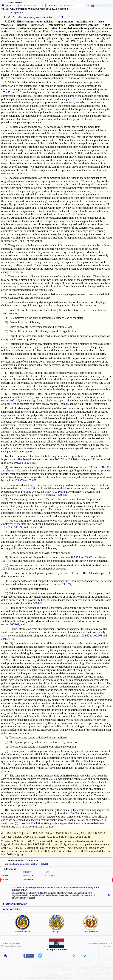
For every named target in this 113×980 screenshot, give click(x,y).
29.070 (53, 779)
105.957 (6, 660)
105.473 (28, 397)
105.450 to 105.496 (66, 459)
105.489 (15, 400)
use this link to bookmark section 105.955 (26, 864)
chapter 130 (69, 99)
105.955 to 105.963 (25, 463)
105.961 (15, 624)
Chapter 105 (17, 13)
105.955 (4, 876)
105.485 (6, 92)
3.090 (40, 893)
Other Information (17, 904)
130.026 (63, 404)
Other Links (13, 909)
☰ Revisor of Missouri (12, 2)
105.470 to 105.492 (56, 492)
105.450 (6, 569)
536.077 (67, 584)
